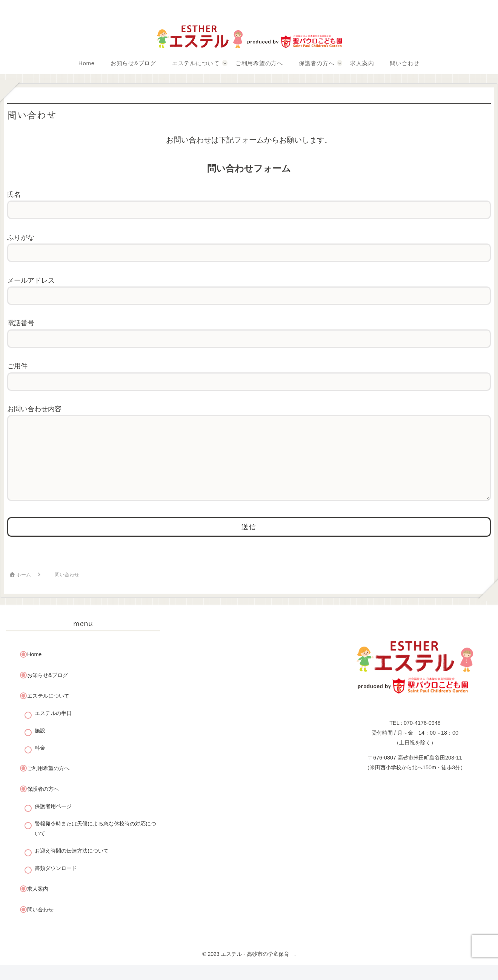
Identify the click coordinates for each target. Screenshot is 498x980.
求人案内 (38, 904)
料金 (40, 763)
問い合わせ (40, 925)
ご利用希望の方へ (48, 783)
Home (34, 669)
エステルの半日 (53, 728)
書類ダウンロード (56, 883)
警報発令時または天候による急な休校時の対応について (95, 844)
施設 (40, 746)
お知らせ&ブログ (48, 690)
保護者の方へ (43, 804)
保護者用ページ (53, 821)
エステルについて (48, 711)
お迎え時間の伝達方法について (72, 866)
